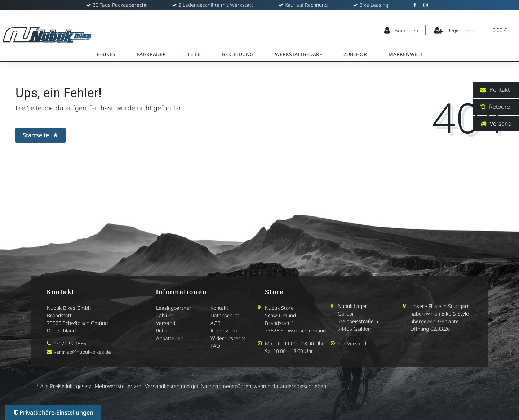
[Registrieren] (455, 30)
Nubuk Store (279, 308)
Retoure (165, 330)
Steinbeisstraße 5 (358, 321)
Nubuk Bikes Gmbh (69, 308)
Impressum (224, 330)
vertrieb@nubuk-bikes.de (82, 352)
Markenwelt (406, 54)
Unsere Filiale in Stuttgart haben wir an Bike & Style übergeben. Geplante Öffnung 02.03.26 (440, 317)
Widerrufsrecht (228, 338)
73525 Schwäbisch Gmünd (77, 323)
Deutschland (61, 330)
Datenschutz (225, 315)
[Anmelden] (401, 30)
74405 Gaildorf (355, 329)
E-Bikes (106, 54)
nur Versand (352, 343)
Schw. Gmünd (280, 315)
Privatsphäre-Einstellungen (54, 412)
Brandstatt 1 (61, 315)
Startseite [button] (41, 135)
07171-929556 (69, 343)
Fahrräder (151, 54)
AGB (216, 323)
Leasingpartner (174, 308)
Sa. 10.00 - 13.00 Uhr (289, 351)
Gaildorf (347, 314)
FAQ (215, 346)
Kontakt (219, 308)
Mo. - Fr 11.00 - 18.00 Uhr (294, 343)
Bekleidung (238, 54)
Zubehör (355, 54)
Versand (166, 323)
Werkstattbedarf (298, 54)
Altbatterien (170, 338)
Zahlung (165, 315)
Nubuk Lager (352, 306)
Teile (194, 54)
